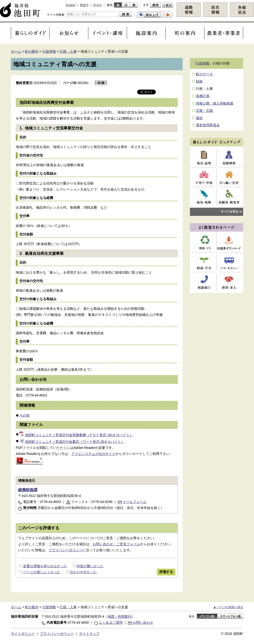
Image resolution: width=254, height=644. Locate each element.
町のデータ (204, 74)
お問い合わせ (143, 623)
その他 (24, 415)
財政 (199, 81)
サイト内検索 (56, 15)
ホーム (16, 51)
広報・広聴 (204, 111)
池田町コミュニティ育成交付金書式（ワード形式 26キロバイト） (72, 442)
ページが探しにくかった (42, 572)
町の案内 (32, 51)
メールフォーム (134, 502)
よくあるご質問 (111, 623)
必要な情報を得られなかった (45, 566)
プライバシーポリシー (66, 550)
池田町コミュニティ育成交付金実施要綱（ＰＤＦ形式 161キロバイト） (76, 435)
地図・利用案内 (120, 616)
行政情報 (49, 51)
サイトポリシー (23, 634)
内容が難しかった (90, 566)
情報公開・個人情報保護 (215, 103)
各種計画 (203, 96)
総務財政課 (28, 490)
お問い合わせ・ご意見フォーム (116, 544)
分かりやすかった (83, 572)
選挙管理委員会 (208, 125)
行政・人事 (68, 51)
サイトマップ (89, 634)
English (71, 5)
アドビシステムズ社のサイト (93, 454)
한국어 (97, 5)
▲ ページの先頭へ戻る (228, 607)
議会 (199, 118)
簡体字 (84, 5)
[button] (155, 15)
